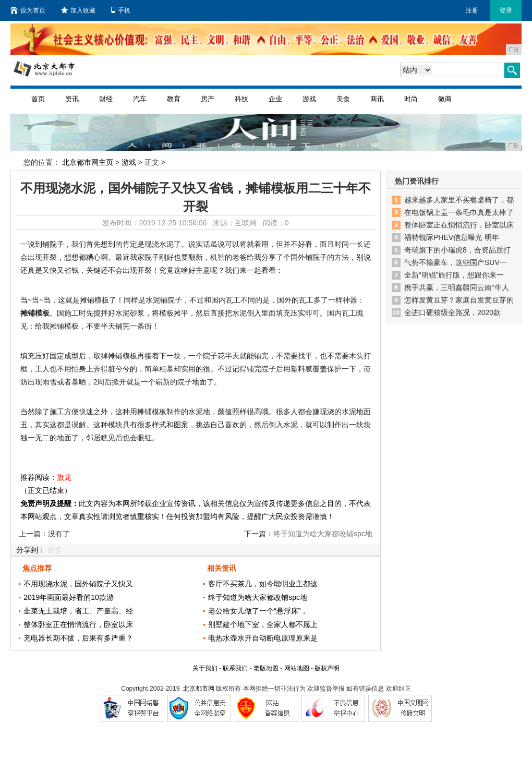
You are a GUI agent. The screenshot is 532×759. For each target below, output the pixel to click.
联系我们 (235, 668)
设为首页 (28, 10)
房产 (208, 99)
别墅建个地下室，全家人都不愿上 (263, 624)
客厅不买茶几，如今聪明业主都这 (263, 584)
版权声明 (327, 668)
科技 (241, 99)
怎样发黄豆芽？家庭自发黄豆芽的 (459, 300)
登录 (506, 10)
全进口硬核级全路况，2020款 (452, 312)
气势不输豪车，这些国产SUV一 (456, 262)
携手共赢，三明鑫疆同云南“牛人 (457, 287)
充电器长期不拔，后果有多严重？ (78, 638)
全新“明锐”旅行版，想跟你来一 (454, 275)
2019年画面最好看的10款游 (69, 597)
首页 (38, 99)
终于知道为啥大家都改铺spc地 (258, 597)
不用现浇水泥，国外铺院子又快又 (78, 584)
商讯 (377, 99)
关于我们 (205, 668)
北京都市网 (199, 689)
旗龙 (64, 477)
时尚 (411, 99)
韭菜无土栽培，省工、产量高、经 (78, 611)
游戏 (309, 99)
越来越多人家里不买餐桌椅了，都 (459, 200)
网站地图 (297, 668)
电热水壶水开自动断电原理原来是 (263, 638)
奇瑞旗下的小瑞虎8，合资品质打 (457, 250)
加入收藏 (78, 10)
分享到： (31, 550)
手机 (121, 10)
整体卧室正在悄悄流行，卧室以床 (78, 624)
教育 (174, 99)
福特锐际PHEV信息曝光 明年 (452, 237)
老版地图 (266, 668)
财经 (106, 99)
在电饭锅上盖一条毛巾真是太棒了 (459, 212)
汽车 (140, 99)
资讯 (72, 99)
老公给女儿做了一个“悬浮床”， (258, 611)
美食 (343, 99)
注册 (472, 10)
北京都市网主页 (88, 162)
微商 (445, 99)
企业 (275, 99)
